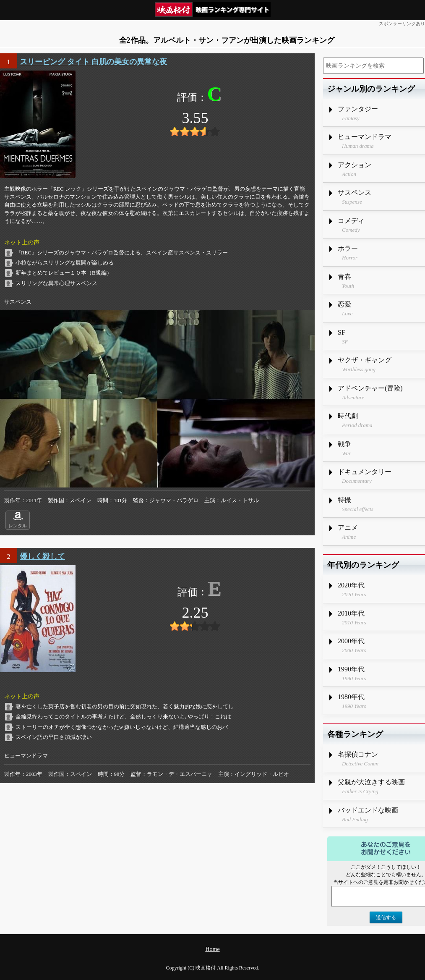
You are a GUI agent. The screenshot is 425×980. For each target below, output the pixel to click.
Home (212, 949)
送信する (386, 917)
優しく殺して (42, 556)
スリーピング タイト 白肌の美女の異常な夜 (93, 62)
